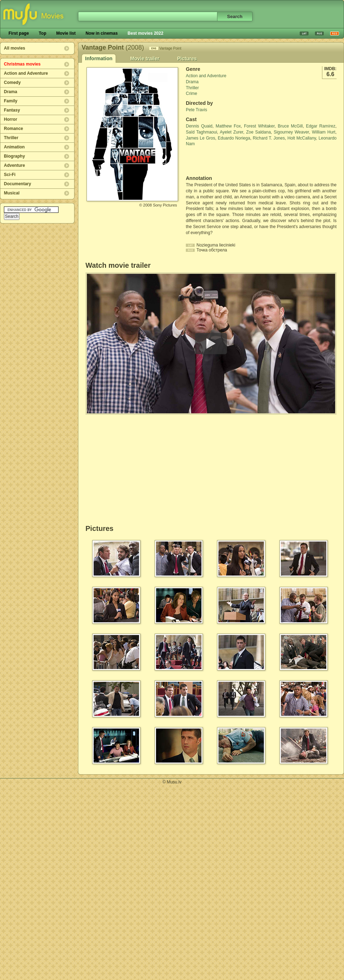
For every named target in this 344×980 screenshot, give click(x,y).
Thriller (11, 138)
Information (99, 58)
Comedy (12, 83)
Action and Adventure (26, 73)
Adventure (14, 165)
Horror (10, 119)
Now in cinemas (102, 33)
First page (19, 33)
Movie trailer (145, 58)
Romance (13, 129)
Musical (12, 193)
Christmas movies (22, 64)
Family (11, 101)
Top (42, 33)
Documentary (18, 184)
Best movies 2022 (146, 33)
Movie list (66, 33)
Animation (14, 147)
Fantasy (12, 110)
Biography (14, 156)
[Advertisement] (227, 161)
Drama (10, 92)
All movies (15, 48)
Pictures (187, 58)
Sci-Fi (10, 175)
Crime (192, 94)
